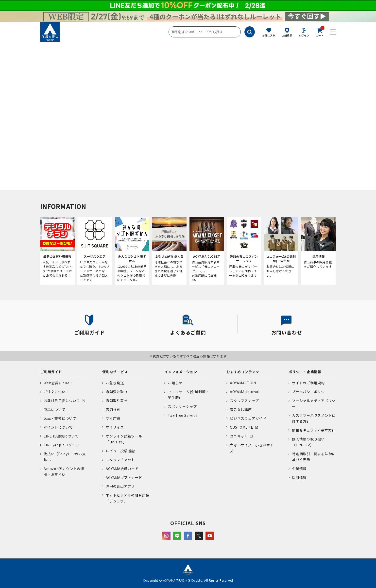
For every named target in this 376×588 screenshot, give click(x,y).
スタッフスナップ (244, 401)
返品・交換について (60, 418)
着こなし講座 (241, 409)
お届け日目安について (62, 401)
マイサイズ (115, 427)
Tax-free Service (183, 415)
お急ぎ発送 (115, 383)
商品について (55, 409)
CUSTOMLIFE (242, 427)
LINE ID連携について (61, 436)
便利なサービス (115, 372)
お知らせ (175, 383)
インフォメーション (181, 372)
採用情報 (299, 477)
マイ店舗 (113, 418)
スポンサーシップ (182, 406)
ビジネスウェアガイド (248, 418)
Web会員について (58, 383)
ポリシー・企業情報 (305, 372)
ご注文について (56, 392)
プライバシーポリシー (310, 392)
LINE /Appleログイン (61, 445)
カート (320, 32)
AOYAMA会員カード (122, 469)
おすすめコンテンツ (243, 372)
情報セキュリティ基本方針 (314, 430)
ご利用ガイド (51, 372)
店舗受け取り (117, 392)
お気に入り (269, 35)
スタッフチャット (120, 460)
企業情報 (299, 469)
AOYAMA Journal (245, 392)
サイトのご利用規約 (308, 383)
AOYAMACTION (243, 383)
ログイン (304, 35)
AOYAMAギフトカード (124, 477)
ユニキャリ (239, 436)
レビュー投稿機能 (120, 451)
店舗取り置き (117, 401)
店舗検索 (287, 35)
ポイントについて (58, 427)
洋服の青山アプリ (120, 486)
